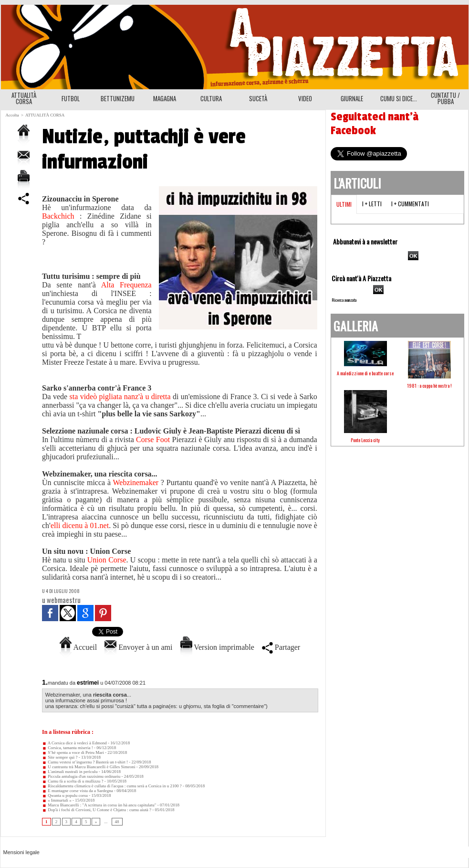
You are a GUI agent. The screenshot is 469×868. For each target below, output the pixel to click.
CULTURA (211, 98)
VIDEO (305, 98)
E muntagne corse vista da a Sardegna (78, 791)
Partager (281, 647)
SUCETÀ (258, 98)
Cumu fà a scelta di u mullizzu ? (73, 781)
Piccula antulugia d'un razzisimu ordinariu (81, 776)
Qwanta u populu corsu (65, 795)
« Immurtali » (57, 800)
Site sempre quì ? (60, 757)
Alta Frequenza (126, 285)
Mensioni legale (21, 852)
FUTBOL (71, 98)
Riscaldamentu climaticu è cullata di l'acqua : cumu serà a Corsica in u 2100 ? (112, 786)
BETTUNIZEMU (118, 98)
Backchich (61, 216)
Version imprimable (217, 647)
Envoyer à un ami (138, 647)
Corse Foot (153, 439)
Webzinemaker (137, 482)
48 (117, 822)
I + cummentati (410, 204)
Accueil (78, 647)
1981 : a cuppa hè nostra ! (429, 386)
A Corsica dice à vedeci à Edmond (74, 743)
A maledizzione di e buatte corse (365, 373)
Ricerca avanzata (344, 300)
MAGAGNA (165, 98)
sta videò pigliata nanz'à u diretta (120, 397)
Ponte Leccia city (365, 440)
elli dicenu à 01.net (80, 525)
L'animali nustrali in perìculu (70, 772)
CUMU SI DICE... (399, 98)
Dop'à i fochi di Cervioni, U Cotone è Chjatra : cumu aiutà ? (97, 810)
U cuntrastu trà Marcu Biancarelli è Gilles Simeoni (89, 767)
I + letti (372, 204)
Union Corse (107, 560)
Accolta (12, 115)
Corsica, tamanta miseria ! (68, 748)
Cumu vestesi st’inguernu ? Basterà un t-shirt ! (85, 762)
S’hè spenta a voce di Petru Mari (73, 752)
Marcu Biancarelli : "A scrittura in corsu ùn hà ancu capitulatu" (99, 805)
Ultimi (344, 204)
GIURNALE (352, 98)
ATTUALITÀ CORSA (24, 98)
